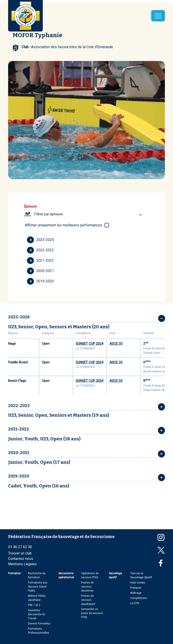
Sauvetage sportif (115, 575)
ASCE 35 (116, 344)
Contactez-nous (21, 559)
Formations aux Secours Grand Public (38, 587)
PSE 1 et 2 (34, 605)
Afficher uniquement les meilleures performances (64, 225)
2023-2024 (40, 240)
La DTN (135, 603)
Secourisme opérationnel (66, 575)
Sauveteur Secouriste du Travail (37, 614)
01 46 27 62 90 (20, 547)
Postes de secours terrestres (87, 587)
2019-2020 (40, 281)
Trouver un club (20, 553)
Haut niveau (138, 583)
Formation (14, 573)
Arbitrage (136, 593)
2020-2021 (40, 271)
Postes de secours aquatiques (88, 600)
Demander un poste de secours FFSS (92, 613)
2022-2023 (40, 250)
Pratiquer (136, 588)
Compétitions (139, 598)
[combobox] (88, 214)
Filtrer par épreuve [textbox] (48, 214)
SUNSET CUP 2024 (89, 344)
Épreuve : (31, 206)
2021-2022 (40, 261)
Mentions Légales (22, 564)
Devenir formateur (39, 624)
